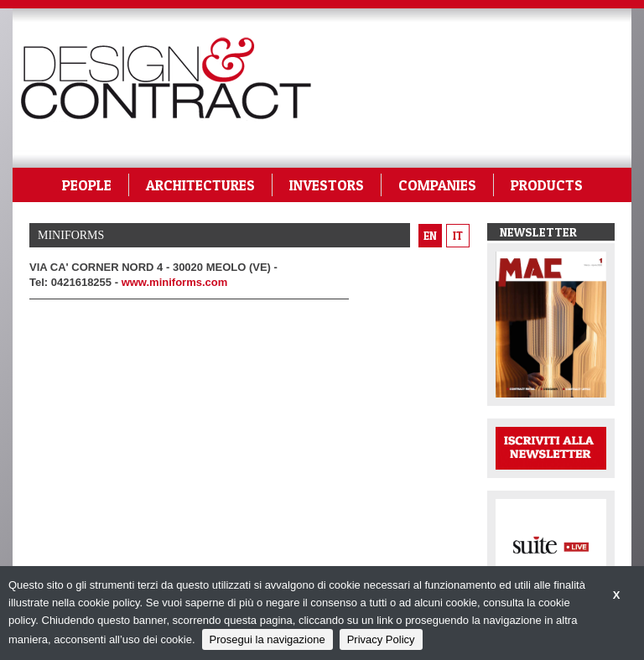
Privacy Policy (381, 639)
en (430, 236)
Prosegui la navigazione (267, 639)
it (458, 236)
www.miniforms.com (175, 282)
